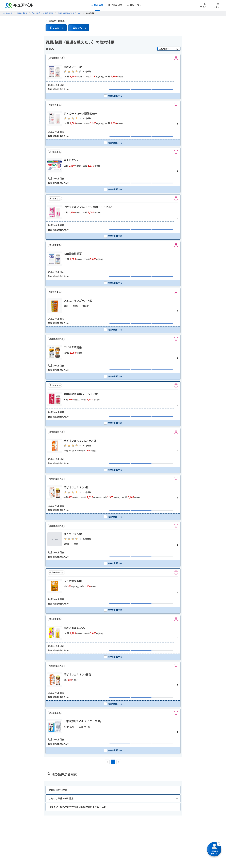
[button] (56, 28)
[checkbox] (113, 96)
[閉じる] (219, 844)
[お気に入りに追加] (176, 58)
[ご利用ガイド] (169, 49)
